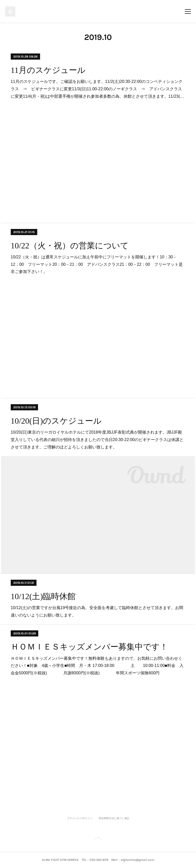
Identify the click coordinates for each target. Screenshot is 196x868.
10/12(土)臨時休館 (43, 596)
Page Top (98, 839)
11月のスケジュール (48, 70)
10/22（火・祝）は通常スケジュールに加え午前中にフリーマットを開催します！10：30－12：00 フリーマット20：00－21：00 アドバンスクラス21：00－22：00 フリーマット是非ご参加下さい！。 (97, 264)
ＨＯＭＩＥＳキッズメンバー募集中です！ (89, 647)
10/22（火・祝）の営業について (70, 246)
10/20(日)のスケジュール (56, 421)
